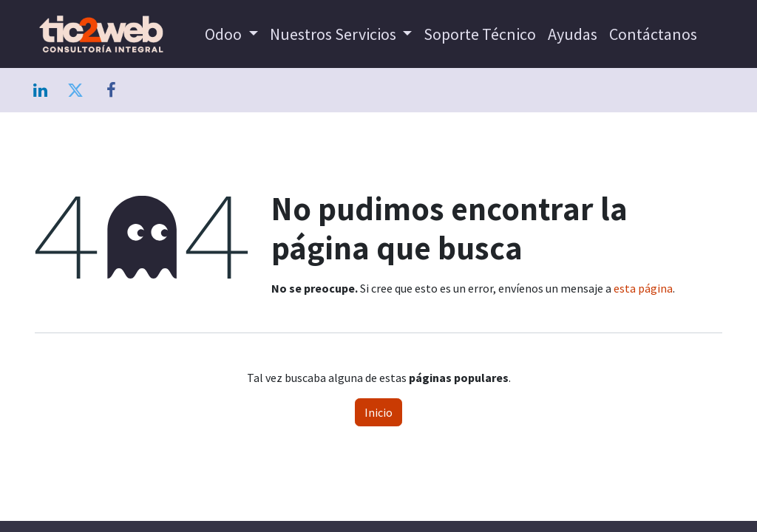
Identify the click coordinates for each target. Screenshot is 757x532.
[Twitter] (75, 90)
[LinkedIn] (40, 90)
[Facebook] (111, 90)
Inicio (378, 412)
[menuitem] (231, 34)
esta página (643, 288)
